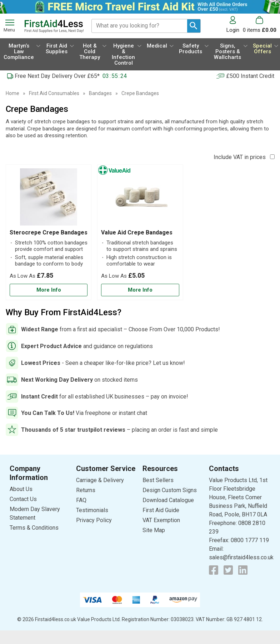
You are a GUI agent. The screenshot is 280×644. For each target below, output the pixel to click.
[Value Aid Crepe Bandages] (140, 232)
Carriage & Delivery (100, 480)
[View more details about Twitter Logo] (228, 570)
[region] (49, 199)
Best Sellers (158, 480)
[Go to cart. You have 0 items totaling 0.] (260, 24)
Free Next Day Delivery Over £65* (57, 76)
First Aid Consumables (54, 93)
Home (12, 93)
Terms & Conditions (34, 528)
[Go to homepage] (54, 26)
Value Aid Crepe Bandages (137, 232)
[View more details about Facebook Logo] (214, 570)
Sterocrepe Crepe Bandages (49, 232)
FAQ (81, 500)
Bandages (100, 93)
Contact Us (23, 499)
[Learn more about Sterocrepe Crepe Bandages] (49, 290)
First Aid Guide (161, 510)
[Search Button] (194, 26)
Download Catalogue (168, 500)
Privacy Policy (94, 520)
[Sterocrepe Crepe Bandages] (49, 232)
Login (233, 30)
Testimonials (92, 510)
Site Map (154, 530)
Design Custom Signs (170, 490)
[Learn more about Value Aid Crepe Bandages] (140, 290)
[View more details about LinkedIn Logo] (243, 570)
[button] (235, 24)
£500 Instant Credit (250, 76)
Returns (86, 490)
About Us (21, 489)
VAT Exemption (161, 520)
